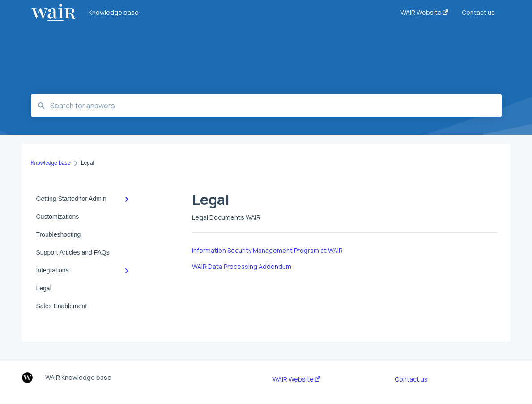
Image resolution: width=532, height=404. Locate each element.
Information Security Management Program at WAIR (267, 250)
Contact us (411, 379)
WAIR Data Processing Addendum (242, 266)
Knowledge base (114, 12)
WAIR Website (296, 379)
